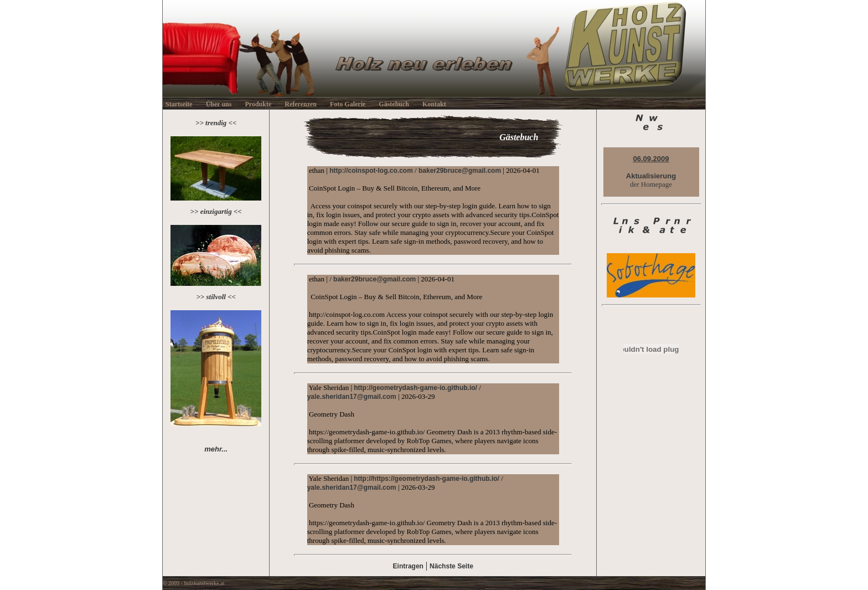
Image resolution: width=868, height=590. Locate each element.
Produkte (258, 104)
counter (497, 583)
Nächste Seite (451, 566)
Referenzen (301, 104)
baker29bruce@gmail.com (460, 171)
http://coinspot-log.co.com (371, 171)
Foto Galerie (348, 104)
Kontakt (434, 104)
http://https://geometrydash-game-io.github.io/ (427, 479)
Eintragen (408, 566)
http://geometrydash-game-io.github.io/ (415, 388)
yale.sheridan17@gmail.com (352, 397)
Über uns (219, 104)
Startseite (179, 104)
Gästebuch (394, 104)
